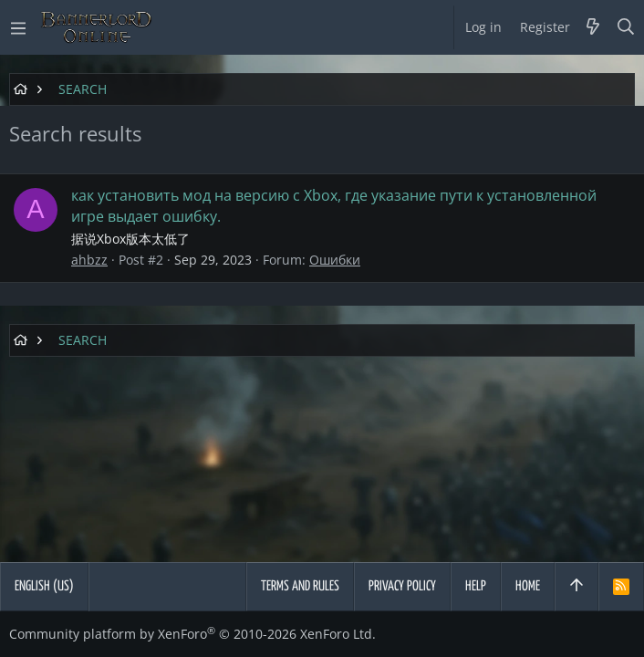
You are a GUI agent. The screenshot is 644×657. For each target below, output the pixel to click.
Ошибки (335, 260)
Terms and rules (300, 586)
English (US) (44, 586)
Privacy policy (402, 586)
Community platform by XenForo (192, 634)
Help (476, 586)
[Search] (626, 27)
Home (528, 586)
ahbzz (89, 260)
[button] (18, 27)
